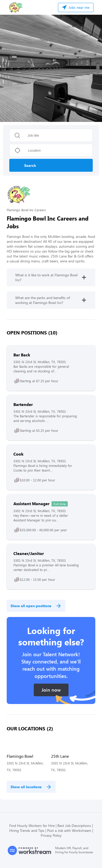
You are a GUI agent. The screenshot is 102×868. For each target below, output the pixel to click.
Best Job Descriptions (74, 826)
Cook (18, 454)
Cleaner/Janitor (29, 553)
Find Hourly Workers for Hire (32, 826)
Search (30, 165)
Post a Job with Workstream (69, 830)
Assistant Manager (31, 503)
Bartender (23, 404)
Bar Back (22, 355)
